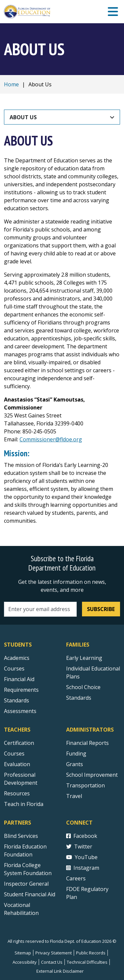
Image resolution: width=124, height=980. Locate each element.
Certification (19, 743)
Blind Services (21, 836)
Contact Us (52, 962)
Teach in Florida (24, 804)
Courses (14, 668)
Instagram (83, 868)
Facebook (82, 836)
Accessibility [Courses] (25, 962)
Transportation (85, 785)
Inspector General (26, 884)
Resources (17, 793)
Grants (75, 764)
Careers (76, 878)
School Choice (83, 687)
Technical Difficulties (87, 962)
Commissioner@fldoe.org (51, 439)
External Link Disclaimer (60, 971)
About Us (23, 117)
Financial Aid (19, 679)
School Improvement (92, 775)
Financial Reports (87, 743)
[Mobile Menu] (113, 12)
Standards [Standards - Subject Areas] (17, 700)
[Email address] (40, 609)
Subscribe (101, 609)
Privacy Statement (54, 953)
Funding (76, 754)
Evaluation (17, 764)
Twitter (79, 846)
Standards (79, 698)
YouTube (82, 857)
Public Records (91, 953)
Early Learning (84, 658)
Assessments (20, 711)
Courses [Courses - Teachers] (14, 754)
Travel (74, 796)
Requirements (21, 690)
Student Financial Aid (30, 894)
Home (11, 84)
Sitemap (23, 953)
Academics (17, 658)
